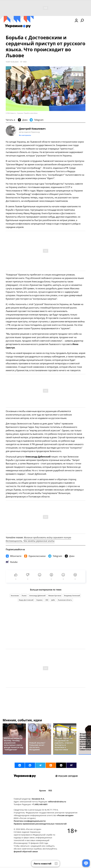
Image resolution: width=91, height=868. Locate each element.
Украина (39, 600)
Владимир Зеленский (72, 596)
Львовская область (65, 600)
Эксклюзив (15, 596)
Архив (43, 791)
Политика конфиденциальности (30, 821)
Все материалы (25, 135)
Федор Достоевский (26, 600)
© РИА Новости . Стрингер (14, 113)
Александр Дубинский (37, 596)
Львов (24, 596)
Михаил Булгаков (55, 596)
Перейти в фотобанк (31, 113)
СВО (47, 600)
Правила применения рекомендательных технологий (40, 824)
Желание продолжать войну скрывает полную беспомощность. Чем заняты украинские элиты (38, 539)
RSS (50, 791)
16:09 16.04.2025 (12, 62)
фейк (53, 600)
